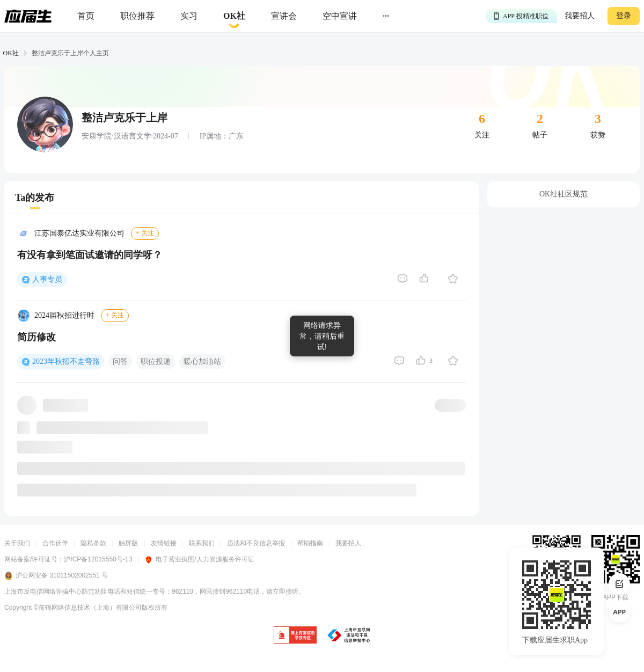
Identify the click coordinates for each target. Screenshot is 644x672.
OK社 (11, 53)
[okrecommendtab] (234, 16)
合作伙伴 (55, 543)
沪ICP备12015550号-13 (98, 559)
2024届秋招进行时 (64, 315)
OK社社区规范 (563, 194)
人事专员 (47, 279)
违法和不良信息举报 (256, 543)
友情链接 (164, 543)
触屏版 (128, 543)
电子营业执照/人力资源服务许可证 (199, 559)
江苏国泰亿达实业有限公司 (79, 233)
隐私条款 (93, 543)
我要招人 (580, 16)
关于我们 (17, 543)
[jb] (295, 636)
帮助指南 (310, 543)
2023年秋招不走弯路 (66, 361)
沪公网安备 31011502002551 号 (56, 576)
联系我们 (202, 543)
